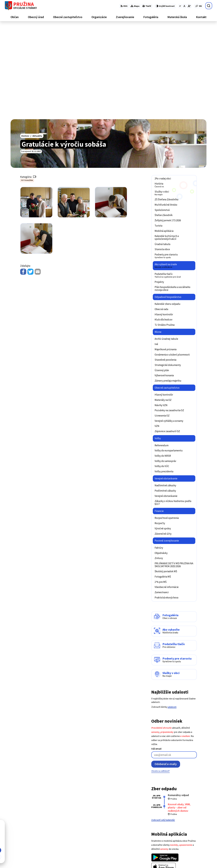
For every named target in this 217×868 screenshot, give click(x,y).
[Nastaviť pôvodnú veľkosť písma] (184, 6)
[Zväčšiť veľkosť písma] (189, 6)
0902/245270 (190, 843)
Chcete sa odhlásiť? (160, 678)
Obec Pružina (88, 860)
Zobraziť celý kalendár (163, 727)
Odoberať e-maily (166, 671)
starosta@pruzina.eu (195, 846)
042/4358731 (190, 839)
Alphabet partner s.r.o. (50, 860)
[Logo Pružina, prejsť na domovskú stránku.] (21, 6)
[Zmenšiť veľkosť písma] (180, 6)
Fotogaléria (27, 87)
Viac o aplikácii (159, 781)
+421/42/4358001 (193, 835)
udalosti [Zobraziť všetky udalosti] (172, 614)
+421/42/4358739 (193, 832)
